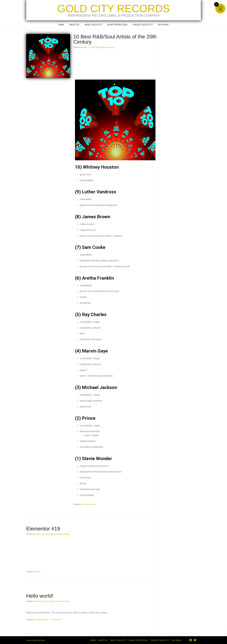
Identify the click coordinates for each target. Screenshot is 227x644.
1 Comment (56, 620)
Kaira (43, 640)
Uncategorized (89, 504)
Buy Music (163, 25)
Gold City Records (113, 9)
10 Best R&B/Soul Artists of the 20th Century (115, 39)
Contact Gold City (143, 25)
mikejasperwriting (107, 47)
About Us (74, 25)
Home (61, 25)
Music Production (117, 25)
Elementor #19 (43, 529)
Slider (38, 572)
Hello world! (40, 596)
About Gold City (93, 25)
